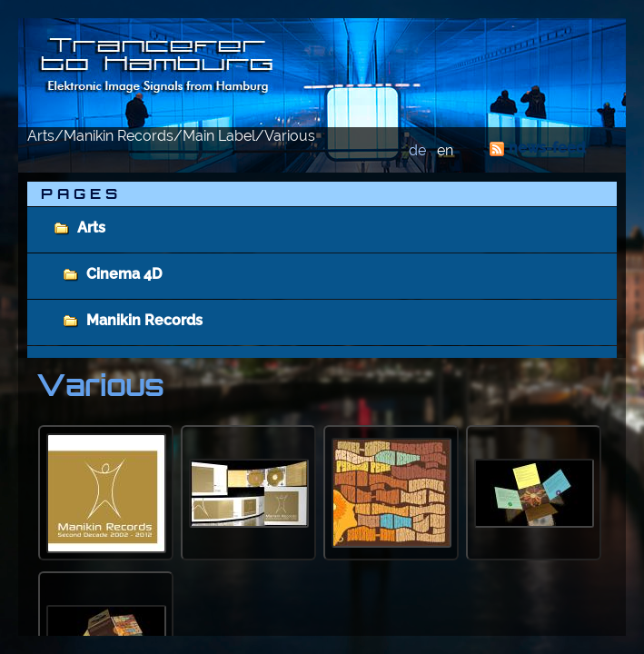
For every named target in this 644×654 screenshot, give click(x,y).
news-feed (547, 148)
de (417, 150)
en (445, 150)
